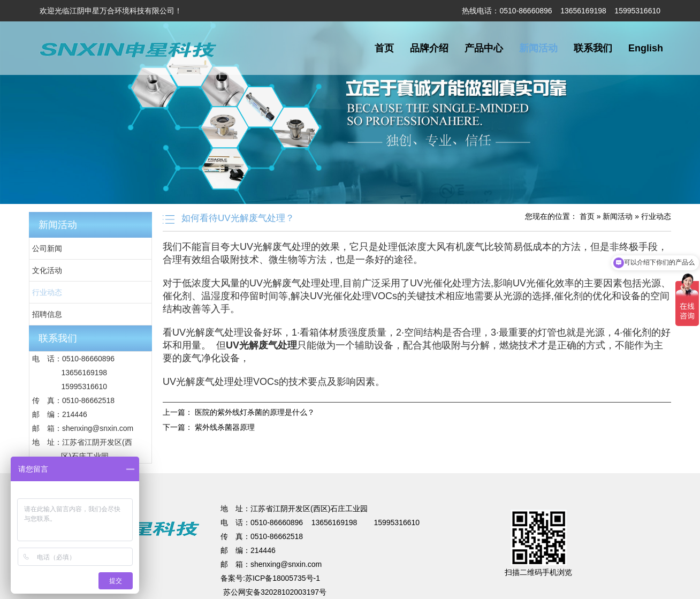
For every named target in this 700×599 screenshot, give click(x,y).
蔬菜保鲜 (334, 468)
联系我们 (593, 48)
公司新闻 (47, 248)
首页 (384, 48)
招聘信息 (47, 314)
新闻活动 (538, 48)
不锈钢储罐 (299, 468)
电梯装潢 (263, 468)
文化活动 (47, 270)
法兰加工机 (417, 468)
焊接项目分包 (223, 468)
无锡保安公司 (374, 468)
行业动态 (47, 292)
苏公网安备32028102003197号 (275, 592)
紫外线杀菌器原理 (225, 427)
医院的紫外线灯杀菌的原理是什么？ (255, 412)
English (646, 48)
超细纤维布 (456, 468)
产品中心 (484, 48)
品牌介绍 (429, 48)
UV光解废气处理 (171, 468)
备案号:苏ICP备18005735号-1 (270, 578)
